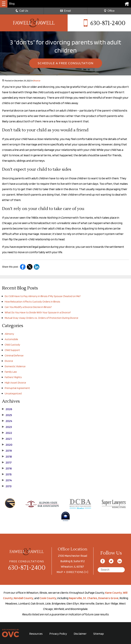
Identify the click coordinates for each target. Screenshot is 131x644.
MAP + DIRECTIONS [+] (72, 572)
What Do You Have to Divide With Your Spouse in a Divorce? (38, 312)
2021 (7, 439)
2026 (7, 409)
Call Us (22, 11)
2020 (7, 445)
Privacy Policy (58, 634)
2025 (7, 415)
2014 (7, 480)
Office (109, 11)
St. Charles (90, 598)
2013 (7, 486)
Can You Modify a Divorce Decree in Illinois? (28, 307)
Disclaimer (80, 634)
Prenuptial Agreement (17, 388)
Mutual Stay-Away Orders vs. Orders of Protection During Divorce (41, 318)
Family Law (11, 372)
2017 (7, 462)
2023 (7, 427)
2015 (7, 474)
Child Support (12, 350)
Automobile (11, 339)
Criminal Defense (14, 355)
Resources (36, 634)
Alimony (9, 334)
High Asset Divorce (15, 383)
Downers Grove (108, 598)
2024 (7, 421)
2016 (7, 468)
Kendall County (23, 598)
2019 (7, 451)
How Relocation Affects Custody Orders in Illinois (32, 302)
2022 (7, 433)
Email (65, 11)
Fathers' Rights (13, 377)
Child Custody (12, 345)
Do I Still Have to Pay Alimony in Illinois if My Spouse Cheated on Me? (43, 296)
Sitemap (99, 634)
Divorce (37, 81)
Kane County (114, 593)
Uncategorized (13, 393)
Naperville (75, 598)
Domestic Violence (15, 366)
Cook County (48, 598)
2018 (7, 457)
